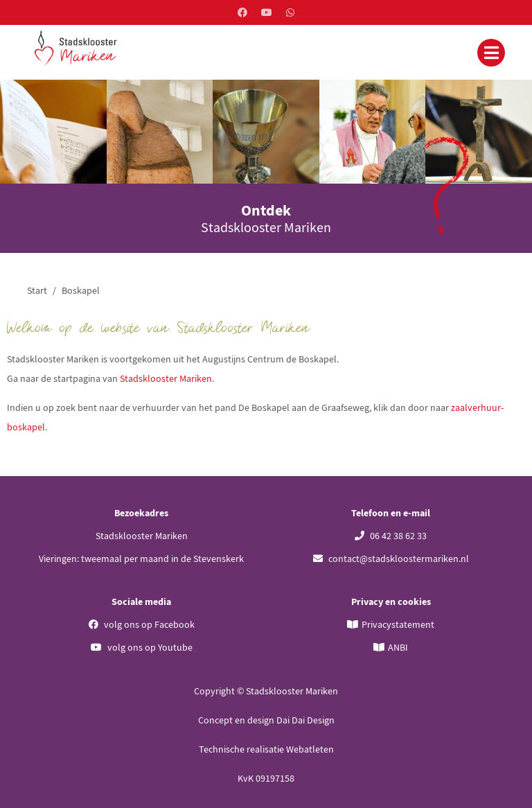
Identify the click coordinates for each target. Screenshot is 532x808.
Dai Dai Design (305, 720)
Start (37, 290)
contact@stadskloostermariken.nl (391, 559)
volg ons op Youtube (142, 647)
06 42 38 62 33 (391, 536)
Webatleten (310, 749)
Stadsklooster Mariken (166, 378)
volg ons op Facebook (142, 624)
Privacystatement (398, 624)
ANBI (398, 647)
